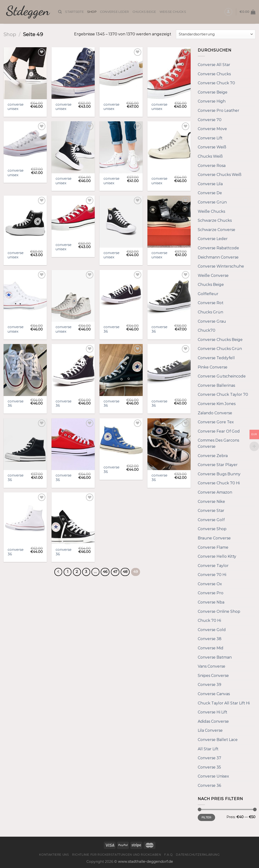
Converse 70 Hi (212, 575)
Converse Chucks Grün (220, 349)
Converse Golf (211, 520)
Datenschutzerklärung (198, 855)
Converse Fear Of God (219, 431)
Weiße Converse (213, 276)
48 (125, 572)
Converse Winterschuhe (221, 266)
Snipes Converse (213, 676)
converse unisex (16, 107)
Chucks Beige (144, 12)
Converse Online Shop (219, 611)
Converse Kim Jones (217, 404)
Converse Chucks (214, 74)
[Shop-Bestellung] (216, 34)
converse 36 (111, 329)
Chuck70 (207, 330)
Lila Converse (210, 730)
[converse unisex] (25, 73)
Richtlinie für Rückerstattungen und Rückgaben (117, 855)
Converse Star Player (218, 465)
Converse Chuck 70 (216, 83)
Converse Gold (212, 630)
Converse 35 (209, 767)
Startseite (74, 12)
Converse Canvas (214, 694)
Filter (207, 817)
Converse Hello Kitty (217, 556)
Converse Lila (210, 184)
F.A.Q (169, 855)
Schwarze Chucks (215, 220)
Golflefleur (208, 294)
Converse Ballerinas (216, 385)
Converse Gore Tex (216, 422)
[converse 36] (121, 296)
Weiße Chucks (173, 12)
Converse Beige (213, 92)
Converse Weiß (212, 147)
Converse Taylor (213, 566)
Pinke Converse (213, 367)
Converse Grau (212, 321)
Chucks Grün (210, 312)
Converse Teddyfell (216, 358)
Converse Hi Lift (212, 712)
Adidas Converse (213, 721)
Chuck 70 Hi (209, 620)
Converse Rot (211, 303)
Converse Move (212, 129)
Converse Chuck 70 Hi (219, 483)
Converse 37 (210, 758)
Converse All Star (214, 65)
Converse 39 (210, 685)
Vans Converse (212, 666)
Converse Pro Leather (219, 111)
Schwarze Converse (217, 230)
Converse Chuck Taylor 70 (223, 394)
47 (115, 572)
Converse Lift (210, 138)
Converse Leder (115, 12)
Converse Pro (211, 593)
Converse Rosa (212, 166)
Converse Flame (213, 547)
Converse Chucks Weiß (220, 175)
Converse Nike (211, 502)
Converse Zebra (213, 456)
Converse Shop (212, 529)
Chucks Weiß (210, 156)
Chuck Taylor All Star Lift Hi (224, 703)
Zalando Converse (215, 413)
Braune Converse (214, 538)
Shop (92, 12)
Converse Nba (211, 602)
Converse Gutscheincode (222, 376)
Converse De (210, 193)
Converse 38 (210, 639)
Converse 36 (209, 785)
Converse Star (211, 511)
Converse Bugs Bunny (219, 474)
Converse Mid (211, 648)
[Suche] (60, 12)
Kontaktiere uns (54, 855)
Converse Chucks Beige (220, 340)
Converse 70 (210, 120)
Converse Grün (212, 202)
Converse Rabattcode (218, 248)
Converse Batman (215, 657)
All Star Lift (208, 749)
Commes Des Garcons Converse (218, 443)
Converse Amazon (215, 492)
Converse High (212, 101)
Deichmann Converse (218, 257)
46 (105, 572)
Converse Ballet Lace (218, 740)
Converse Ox (210, 584)
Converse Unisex (213, 776)
